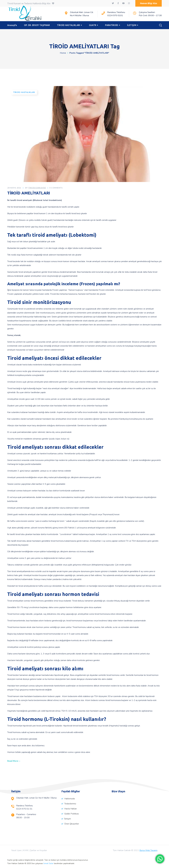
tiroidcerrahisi (37, 188)
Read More (13, 761)
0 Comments (56, 188)
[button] (149, 3)
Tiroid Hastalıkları (24, 92)
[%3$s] (135, 813)
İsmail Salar (48, 863)
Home (63, 53)
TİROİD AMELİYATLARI (29, 193)
